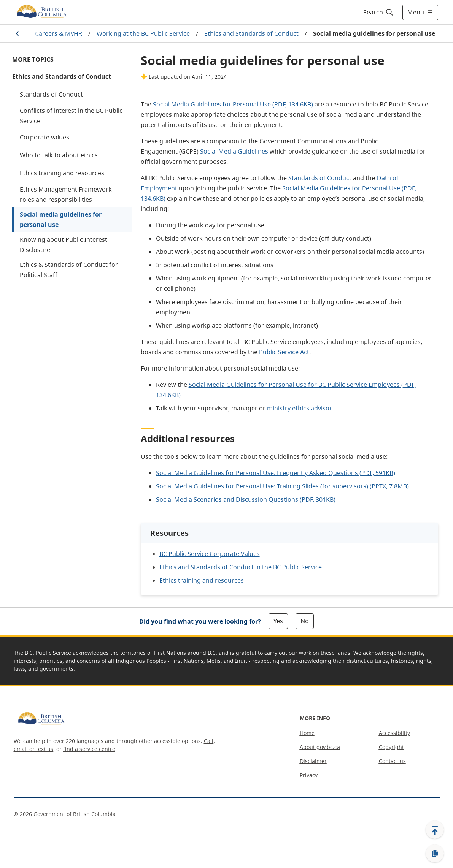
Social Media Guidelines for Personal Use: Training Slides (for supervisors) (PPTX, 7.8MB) (282, 486)
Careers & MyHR (59, 33)
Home (307, 733)
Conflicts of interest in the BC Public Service (71, 116)
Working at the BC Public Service (143, 33)
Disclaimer (313, 761)
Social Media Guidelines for (193, 104)
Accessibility (394, 733)
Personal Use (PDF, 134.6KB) (273, 104)
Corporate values (45, 137)
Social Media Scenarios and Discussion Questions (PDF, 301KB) (246, 499)
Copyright (391, 747)
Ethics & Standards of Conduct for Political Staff (69, 270)
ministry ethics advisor (300, 408)
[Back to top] (435, 830)
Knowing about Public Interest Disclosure (64, 245)
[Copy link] (435, 854)
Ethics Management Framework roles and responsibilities (66, 194)
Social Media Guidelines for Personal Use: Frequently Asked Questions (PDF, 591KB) (276, 473)
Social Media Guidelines (234, 151)
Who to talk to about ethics (59, 155)
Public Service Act (284, 352)
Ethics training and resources (62, 173)
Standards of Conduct (51, 94)
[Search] (379, 12)
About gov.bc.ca (320, 747)
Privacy (309, 775)
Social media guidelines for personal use (61, 219)
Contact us (392, 761)
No (305, 621)
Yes (278, 621)
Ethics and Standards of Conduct (251, 33)
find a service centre (89, 749)
